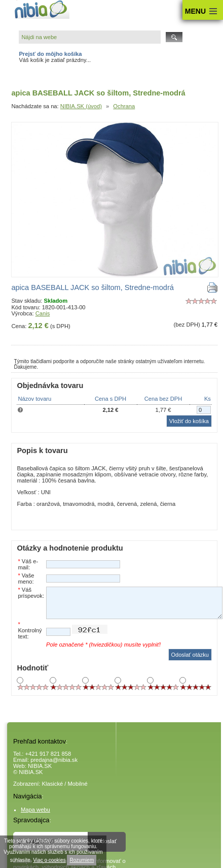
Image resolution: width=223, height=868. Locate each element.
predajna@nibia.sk (54, 760)
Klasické (53, 784)
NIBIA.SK (40, 766)
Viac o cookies (49, 860)
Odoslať (107, 841)
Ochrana (124, 106)
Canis (43, 313)
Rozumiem (82, 860)
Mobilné (78, 784)
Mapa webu (35, 810)
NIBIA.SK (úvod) (81, 106)
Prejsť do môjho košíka (50, 54)
